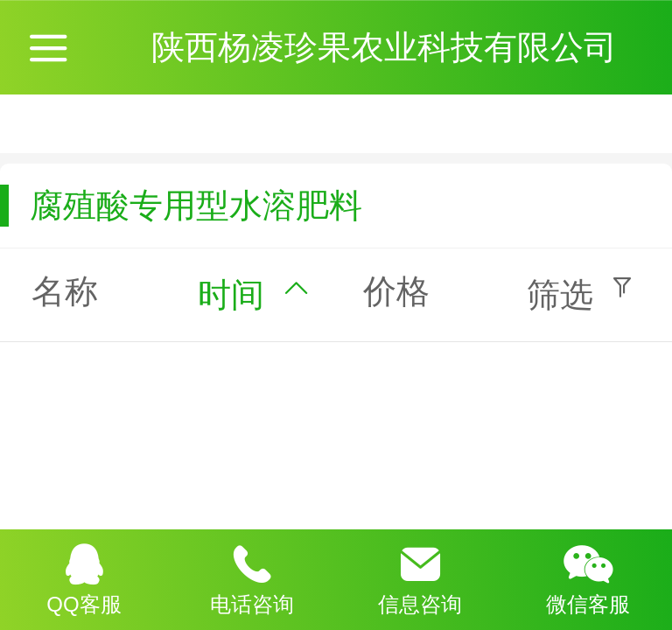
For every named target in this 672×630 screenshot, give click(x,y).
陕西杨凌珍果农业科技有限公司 (389, 47)
